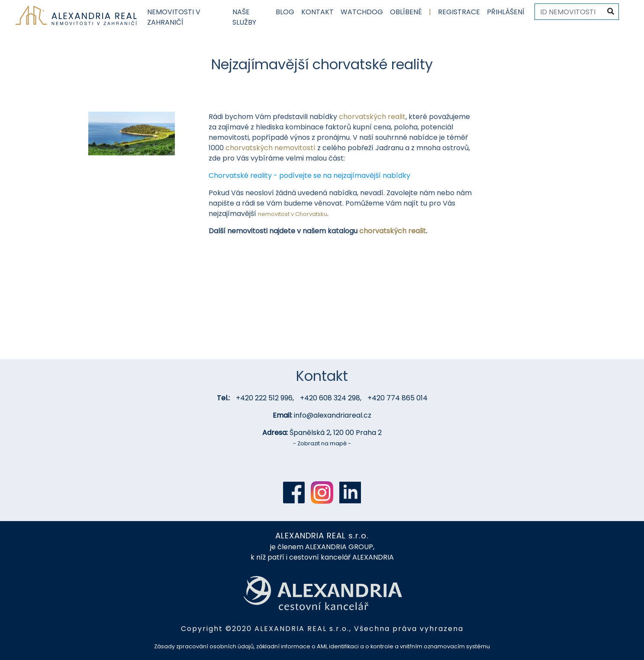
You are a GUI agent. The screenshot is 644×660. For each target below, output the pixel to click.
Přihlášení (506, 12)
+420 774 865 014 (398, 398)
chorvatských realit (372, 117)
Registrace (459, 12)
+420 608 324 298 (330, 398)
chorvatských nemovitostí (270, 148)
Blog (285, 12)
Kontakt (317, 12)
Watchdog (362, 12)
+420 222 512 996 (264, 398)
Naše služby (244, 17)
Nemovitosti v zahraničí (174, 17)
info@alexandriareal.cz (333, 415)
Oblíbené (406, 12)
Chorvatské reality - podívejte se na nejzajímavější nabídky (309, 175)
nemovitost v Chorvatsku (293, 214)
